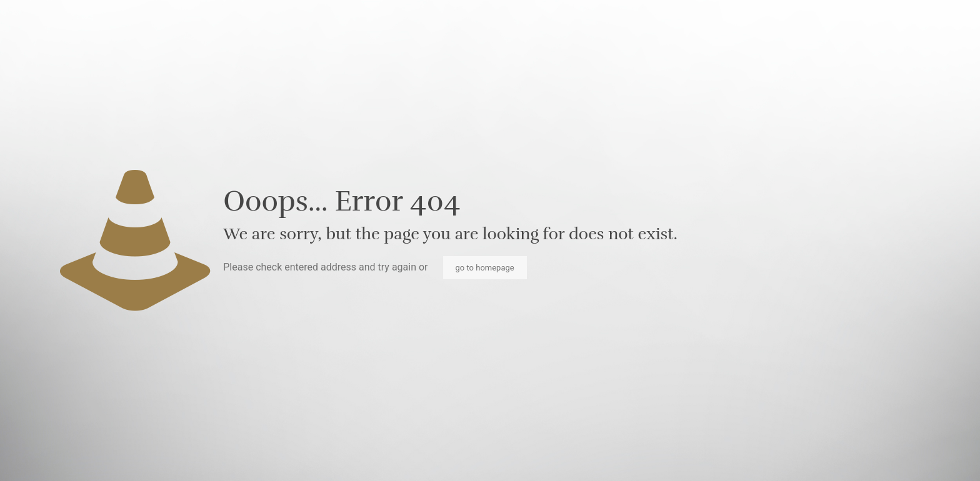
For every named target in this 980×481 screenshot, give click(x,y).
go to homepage (485, 268)
